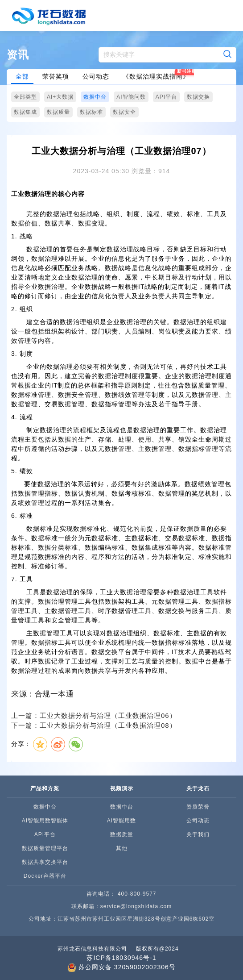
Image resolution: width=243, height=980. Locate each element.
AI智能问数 (131, 97)
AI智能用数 (121, 821)
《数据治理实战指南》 (156, 76)
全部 (22, 76)
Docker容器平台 (45, 876)
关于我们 (198, 834)
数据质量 (58, 112)
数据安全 (124, 112)
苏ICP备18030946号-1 (121, 958)
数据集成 (25, 112)
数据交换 (198, 97)
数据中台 (95, 97)
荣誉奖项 (56, 76)
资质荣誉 (198, 807)
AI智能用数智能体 (45, 821)
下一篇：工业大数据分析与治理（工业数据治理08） (94, 725)
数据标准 (91, 112)
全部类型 (25, 97)
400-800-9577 (137, 894)
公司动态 (96, 76)
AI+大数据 (60, 97)
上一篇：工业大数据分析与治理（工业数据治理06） (94, 715)
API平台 (166, 97)
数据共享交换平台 (45, 862)
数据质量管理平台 (45, 848)
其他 (122, 848)
